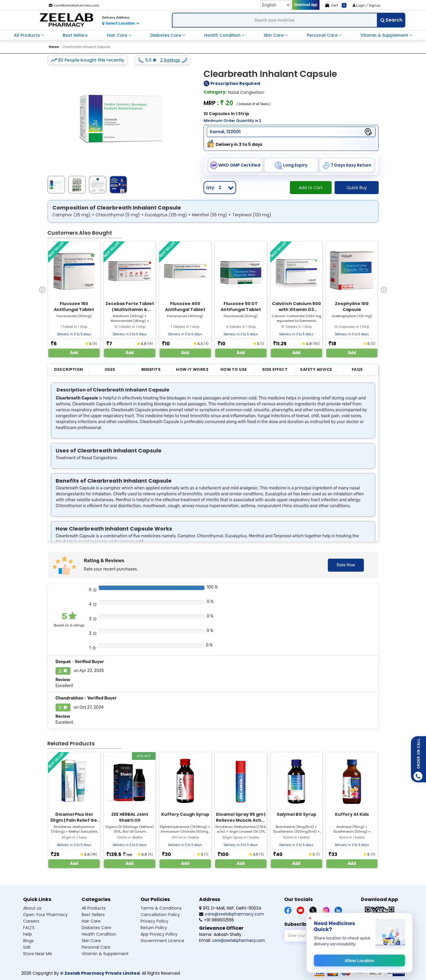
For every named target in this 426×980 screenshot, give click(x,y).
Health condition (99, 934)
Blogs (28, 941)
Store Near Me (38, 954)
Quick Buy (357, 188)
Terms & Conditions (161, 908)
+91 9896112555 (217, 920)
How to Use (234, 369)
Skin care (91, 941)
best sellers (75, 35)
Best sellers (93, 915)
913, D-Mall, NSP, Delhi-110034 (230, 908)
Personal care (96, 947)
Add (74, 353)
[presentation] (42, 289)
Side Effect (275, 369)
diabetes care (166, 35)
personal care (323, 35)
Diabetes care (96, 928)
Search (391, 20)
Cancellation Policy (160, 915)
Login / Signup (367, 5)
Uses (110, 369)
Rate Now (346, 565)
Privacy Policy (154, 921)
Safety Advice (316, 369)
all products (28, 35)
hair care (118, 35)
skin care (274, 35)
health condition (223, 35)
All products (94, 908)
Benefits (151, 369)
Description (69, 369)
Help (28, 934)
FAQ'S (29, 928)
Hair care (91, 921)
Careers (31, 921)
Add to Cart (311, 188)
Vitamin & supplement (105, 954)
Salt (27, 947)
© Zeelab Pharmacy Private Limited (100, 973)
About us (32, 908)
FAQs (357, 369)
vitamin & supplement (385, 35)
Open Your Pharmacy (45, 915)
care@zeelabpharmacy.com (74, 5)
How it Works (192, 369)
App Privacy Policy (159, 934)
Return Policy (154, 928)
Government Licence (162, 941)
